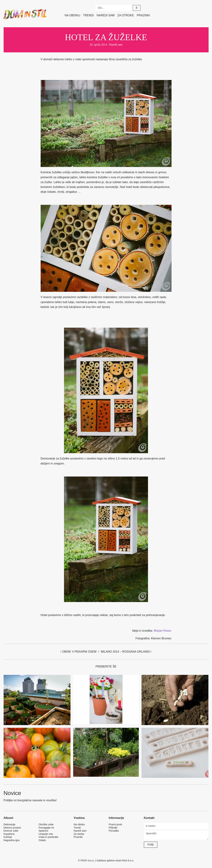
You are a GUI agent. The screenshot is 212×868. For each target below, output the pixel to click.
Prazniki (143, 15)
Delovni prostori (12, 828)
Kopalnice (9, 834)
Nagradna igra (12, 840)
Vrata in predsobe (49, 837)
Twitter (180, 7)
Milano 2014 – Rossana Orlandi (126, 652)
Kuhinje (8, 837)
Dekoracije (10, 824)
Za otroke (126, 15)
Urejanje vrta (46, 834)
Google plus (204, 7)
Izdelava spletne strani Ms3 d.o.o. (115, 860)
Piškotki (113, 828)
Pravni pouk (115, 824)
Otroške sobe (46, 824)
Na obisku (72, 15)
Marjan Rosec (163, 631)
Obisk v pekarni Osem (78, 652)
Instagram (196, 7)
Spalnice (44, 831)
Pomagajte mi (46, 828)
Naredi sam (106, 15)
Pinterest (188, 7)
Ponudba (114, 831)
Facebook (171, 7)
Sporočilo (176, 835)
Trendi (88, 15)
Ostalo (42, 840)
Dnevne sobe (11, 831)
